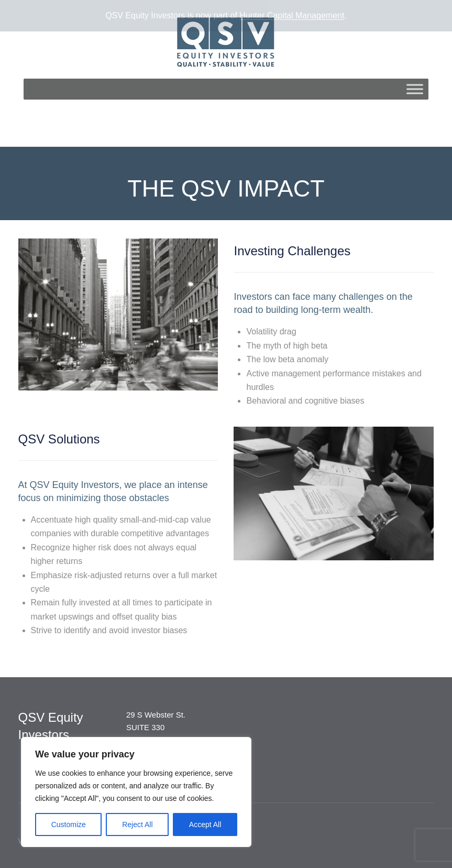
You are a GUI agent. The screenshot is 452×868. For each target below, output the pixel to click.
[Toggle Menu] (415, 84)
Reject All (137, 824)
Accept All (205, 824)
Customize (69, 824)
